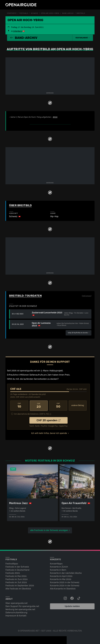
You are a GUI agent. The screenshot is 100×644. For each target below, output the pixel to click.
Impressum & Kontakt (16, 615)
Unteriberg (17, 31)
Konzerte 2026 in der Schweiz (65, 585)
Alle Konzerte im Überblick (63, 588)
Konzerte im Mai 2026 (61, 579)
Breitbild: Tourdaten (25, 296)
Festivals (24, 13)
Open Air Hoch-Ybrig (50, 13)
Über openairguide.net (16, 603)
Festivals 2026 (13, 573)
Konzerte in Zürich (59, 566)
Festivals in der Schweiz (17, 566)
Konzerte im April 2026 (61, 576)
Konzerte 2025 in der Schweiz (65, 582)
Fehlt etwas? (87, 296)
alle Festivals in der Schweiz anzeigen (49, 530)
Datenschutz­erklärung (16, 612)
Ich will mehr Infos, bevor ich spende (49, 433)
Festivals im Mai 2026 (16, 576)
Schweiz (34, 13)
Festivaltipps (12, 563)
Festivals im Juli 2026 (16, 582)
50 (58, 405)
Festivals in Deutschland (17, 570)
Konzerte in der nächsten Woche (66, 573)
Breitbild (81, 13)
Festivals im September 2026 (20, 585)
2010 (55, 117)
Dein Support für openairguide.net (22, 606)
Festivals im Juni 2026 (17, 579)
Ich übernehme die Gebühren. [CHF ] (31, 414)
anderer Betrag (78, 405)
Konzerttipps (56, 563)
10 (19, 405)
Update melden (72, 606)
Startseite (12, 13)
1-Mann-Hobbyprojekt (52, 370)
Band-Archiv (68, 13)
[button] (83, 38)
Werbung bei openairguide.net (20, 609)
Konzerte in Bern (58, 570)
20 (39, 405)
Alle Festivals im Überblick (18, 588)
